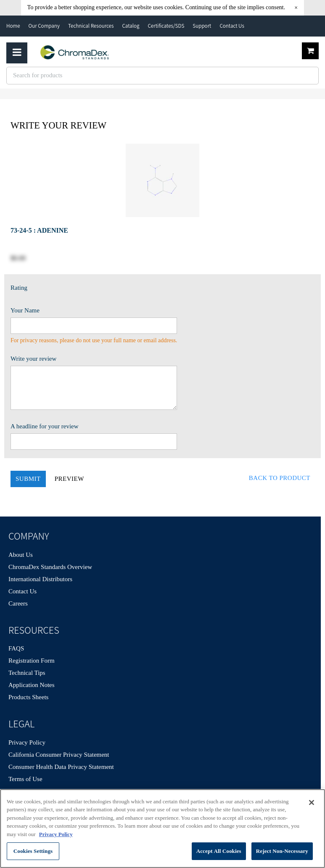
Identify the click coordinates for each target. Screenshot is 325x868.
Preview (69, 479)
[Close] (312, 802)
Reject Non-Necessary (282, 851)
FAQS (16, 648)
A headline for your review (45, 426)
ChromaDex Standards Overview (50, 567)
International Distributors (40, 579)
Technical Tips (27, 673)
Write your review (33, 359)
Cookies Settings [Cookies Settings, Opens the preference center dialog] (33, 851)
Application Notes (32, 685)
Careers (18, 603)
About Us (21, 555)
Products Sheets (28, 697)
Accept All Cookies (219, 851)
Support (202, 26)
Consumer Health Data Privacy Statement (61, 767)
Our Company (44, 26)
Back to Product (280, 478)
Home (13, 26)
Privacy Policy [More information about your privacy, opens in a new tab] (56, 834)
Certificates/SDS (166, 26)
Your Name (25, 310)
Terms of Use (25, 779)
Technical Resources (91, 26)
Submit (28, 479)
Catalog (131, 26)
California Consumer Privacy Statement (59, 755)
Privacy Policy (27, 742)
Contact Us (232, 26)
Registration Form (32, 661)
